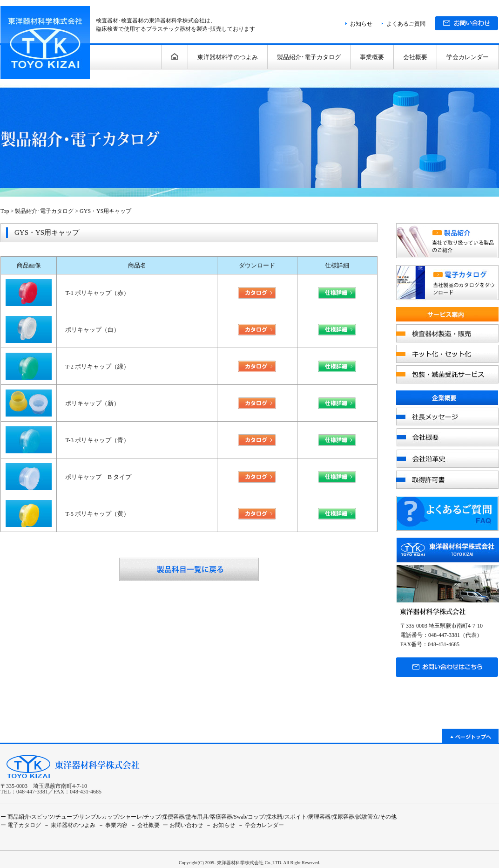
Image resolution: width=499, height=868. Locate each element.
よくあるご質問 (406, 24)
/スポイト (294, 817)
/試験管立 (366, 817)
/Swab (239, 817)
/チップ (151, 817)
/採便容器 (172, 817)
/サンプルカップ (98, 817)
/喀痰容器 (220, 817)
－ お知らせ (220, 825)
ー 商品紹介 (15, 817)
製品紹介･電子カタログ (309, 57)
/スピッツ (42, 817)
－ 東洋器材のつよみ (70, 825)
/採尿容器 (342, 817)
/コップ (255, 817)
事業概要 (372, 57)
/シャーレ (130, 817)
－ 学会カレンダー (261, 825)
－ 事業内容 (113, 825)
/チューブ (65, 817)
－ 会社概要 (145, 825)
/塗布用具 (196, 817)
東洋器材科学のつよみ (228, 57)
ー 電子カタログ (21, 825)
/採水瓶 (273, 817)
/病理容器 (319, 817)
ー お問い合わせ (183, 825)
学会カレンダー (468, 57)
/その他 (388, 817)
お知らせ (361, 24)
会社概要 (415, 57)
